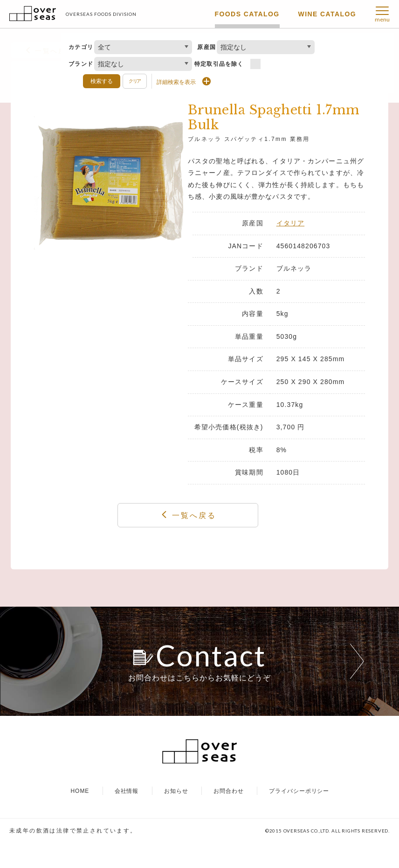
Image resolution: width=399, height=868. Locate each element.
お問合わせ (229, 816)
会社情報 (127, 816)
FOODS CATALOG (247, 14)
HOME (80, 816)
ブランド (81, 64)
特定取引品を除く (219, 64)
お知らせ (176, 816)
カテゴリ (81, 47)
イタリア (290, 223)
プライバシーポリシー (299, 816)
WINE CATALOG (327, 14)
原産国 (206, 47)
